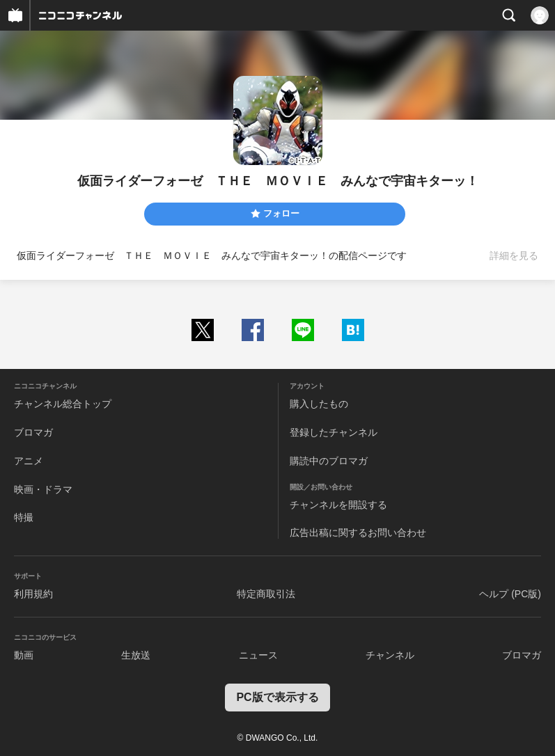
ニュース (258, 655)
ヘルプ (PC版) (510, 594)
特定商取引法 (266, 594)
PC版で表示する (277, 697)
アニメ (29, 461)
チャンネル (390, 655)
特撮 (24, 517)
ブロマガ (33, 432)
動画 (24, 655)
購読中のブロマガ (329, 461)
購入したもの (319, 404)
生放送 (136, 655)
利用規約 (33, 594)
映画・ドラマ (43, 489)
